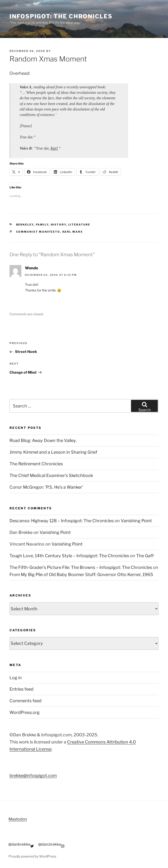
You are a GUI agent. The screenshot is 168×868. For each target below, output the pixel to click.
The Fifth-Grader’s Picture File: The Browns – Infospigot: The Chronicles (81, 567)
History (58, 225)
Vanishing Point (136, 521)
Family (42, 225)
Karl (54, 148)
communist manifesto (38, 232)
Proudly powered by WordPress (32, 856)
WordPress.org (25, 712)
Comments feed (26, 701)
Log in (16, 678)
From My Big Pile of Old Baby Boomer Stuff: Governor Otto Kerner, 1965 (81, 574)
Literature (79, 225)
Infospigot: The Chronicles (61, 16)
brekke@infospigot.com (33, 775)
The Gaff (145, 556)
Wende (31, 268)
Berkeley (25, 225)
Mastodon (18, 819)
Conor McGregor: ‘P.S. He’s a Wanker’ (46, 487)
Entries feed (21, 689)
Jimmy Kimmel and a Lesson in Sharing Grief (53, 452)
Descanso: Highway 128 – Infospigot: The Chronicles (62, 521)
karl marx (73, 232)
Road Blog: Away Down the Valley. (43, 440)
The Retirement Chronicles (36, 464)
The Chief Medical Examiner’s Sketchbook (51, 475)
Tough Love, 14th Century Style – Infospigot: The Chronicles (69, 556)
